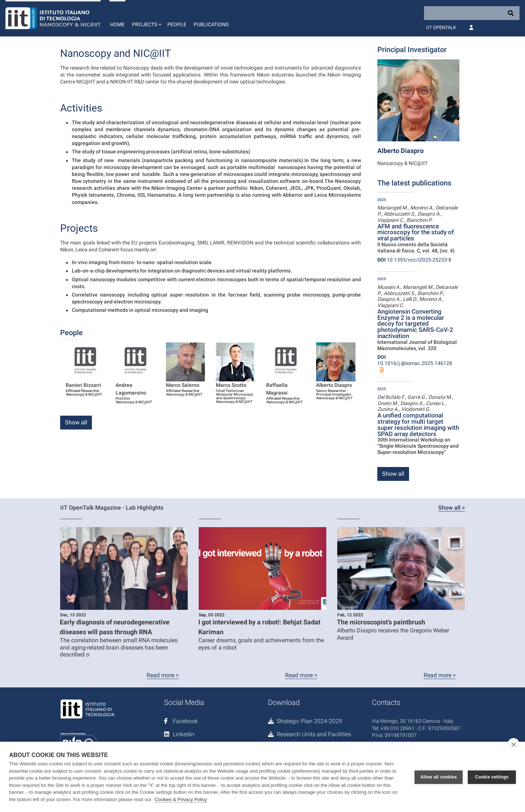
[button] (146, 18)
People (177, 24)
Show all (76, 422)
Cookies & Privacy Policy (181, 799)
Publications (211, 24)
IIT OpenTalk (441, 28)
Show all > (452, 508)
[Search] (472, 13)
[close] (514, 744)
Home (117, 24)
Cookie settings (492, 777)
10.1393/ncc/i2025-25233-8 (414, 260)
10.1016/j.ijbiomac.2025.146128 (415, 360)
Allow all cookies (439, 777)
